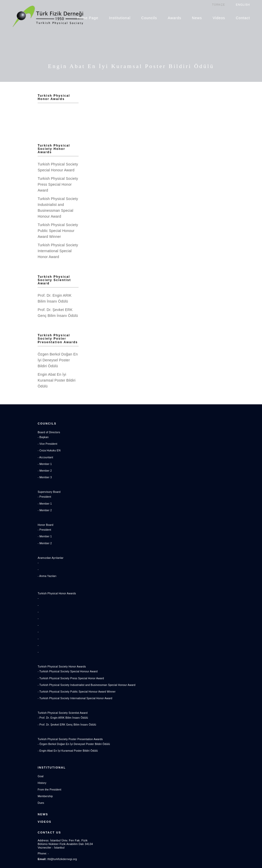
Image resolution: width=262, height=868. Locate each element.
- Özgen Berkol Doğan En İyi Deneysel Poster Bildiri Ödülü (45, 718)
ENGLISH (243, 4)
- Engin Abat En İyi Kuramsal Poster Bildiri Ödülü (39, 724)
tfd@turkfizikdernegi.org (32, 826)
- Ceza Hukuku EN (19, 427)
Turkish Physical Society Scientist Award (31, 263)
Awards (175, 18)
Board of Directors (19, 409)
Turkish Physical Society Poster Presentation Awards (34, 321)
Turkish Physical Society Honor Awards (31, 149)
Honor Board (15, 501)
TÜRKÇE (219, 4)
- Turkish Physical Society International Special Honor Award (47, 672)
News (197, 18)
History (12, 754)
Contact (243, 18)
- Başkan (13, 414)
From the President (20, 761)
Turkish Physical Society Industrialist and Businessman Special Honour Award (32, 198)
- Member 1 (14, 440)
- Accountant (15, 433)
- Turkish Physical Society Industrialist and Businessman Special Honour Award (59, 659)
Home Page (88, 18)
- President (14, 473)
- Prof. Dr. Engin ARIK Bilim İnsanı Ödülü (34, 691)
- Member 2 (14, 447)
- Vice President (17, 420)
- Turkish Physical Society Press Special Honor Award (42, 652)
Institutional (120, 18)
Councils (149, 18)
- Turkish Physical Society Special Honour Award (39, 645)
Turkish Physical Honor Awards (30, 96)
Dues (10, 774)
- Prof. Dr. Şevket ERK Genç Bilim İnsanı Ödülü (38, 698)
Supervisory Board (19, 468)
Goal (10, 747)
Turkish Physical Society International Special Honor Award (29, 232)
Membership (15, 767)
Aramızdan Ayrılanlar (21, 534)
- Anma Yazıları (17, 552)
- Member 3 (14, 454)
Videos (219, 18)
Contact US (19, 802)
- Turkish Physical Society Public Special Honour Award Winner (48, 665)
